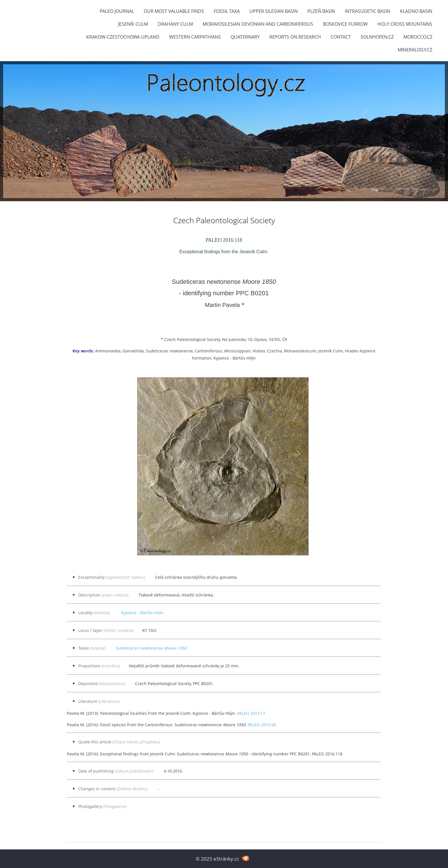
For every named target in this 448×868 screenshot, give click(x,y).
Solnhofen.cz (377, 37)
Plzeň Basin (321, 11)
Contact (341, 37)
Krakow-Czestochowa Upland (123, 37)
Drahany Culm (175, 24)
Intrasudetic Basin (368, 11)
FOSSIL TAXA (227, 11)
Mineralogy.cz (415, 50)
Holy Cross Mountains (405, 24)
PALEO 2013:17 (251, 713)
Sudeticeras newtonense (151, 648)
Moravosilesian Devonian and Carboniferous (258, 24)
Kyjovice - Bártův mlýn (142, 613)
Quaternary (245, 37)
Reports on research (295, 37)
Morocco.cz (418, 37)
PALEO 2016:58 (262, 725)
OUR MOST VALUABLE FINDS (174, 11)
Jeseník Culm (133, 24)
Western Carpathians (195, 37)
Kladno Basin (416, 11)
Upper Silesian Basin (274, 11)
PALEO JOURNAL (117, 11)
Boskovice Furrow (345, 24)
